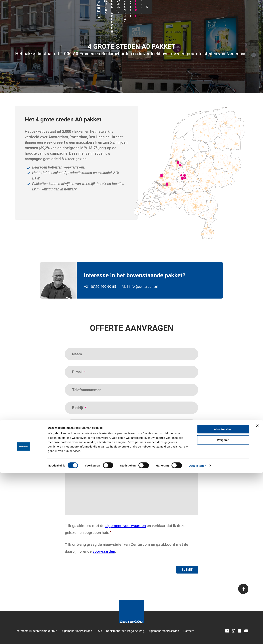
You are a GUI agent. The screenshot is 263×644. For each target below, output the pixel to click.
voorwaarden (104, 551)
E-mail (79, 372)
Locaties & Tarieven (139, 7)
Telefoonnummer (86, 390)
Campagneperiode (89, 426)
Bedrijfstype (82, 444)
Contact (207, 7)
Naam (77, 354)
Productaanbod (87, 7)
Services (112, 7)
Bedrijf (79, 408)
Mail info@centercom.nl (140, 287)
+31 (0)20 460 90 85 (100, 287)
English (237, 7)
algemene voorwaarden (126, 526)
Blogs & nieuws (186, 7)
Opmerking (81, 465)
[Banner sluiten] (257, 597)
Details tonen (197, 637)
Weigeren (223, 611)
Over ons (162, 7)
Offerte (222, 7)
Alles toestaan (223, 600)
